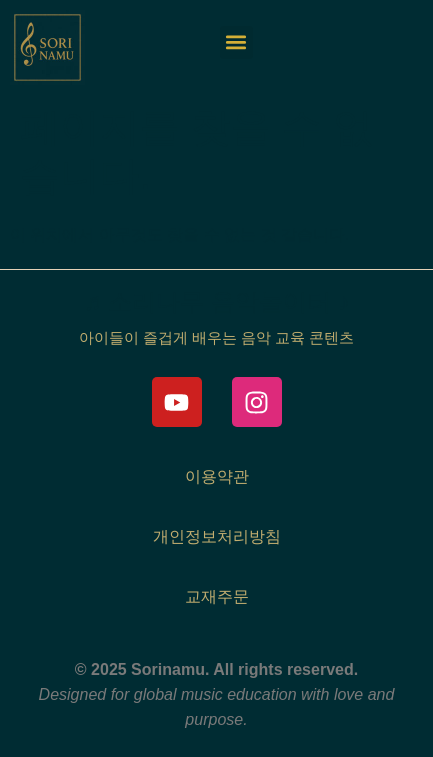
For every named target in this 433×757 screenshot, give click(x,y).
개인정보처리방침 (217, 536)
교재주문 (217, 596)
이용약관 (217, 476)
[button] (236, 42)
